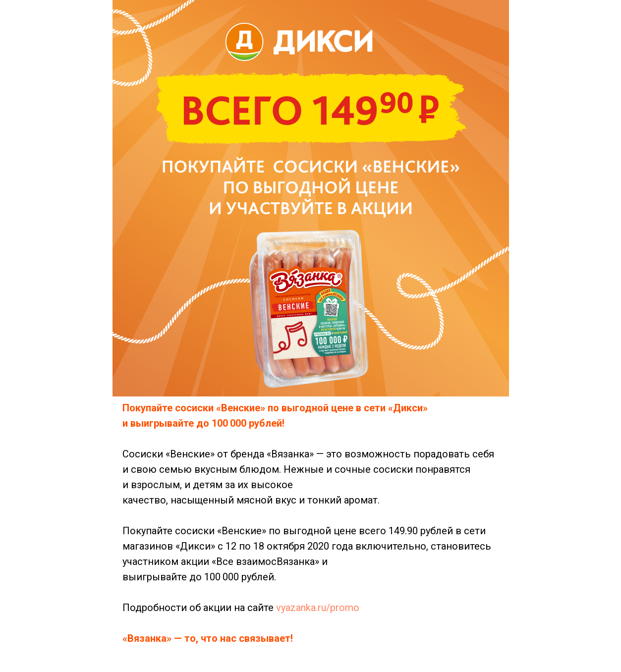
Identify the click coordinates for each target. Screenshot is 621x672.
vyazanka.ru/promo (318, 608)
